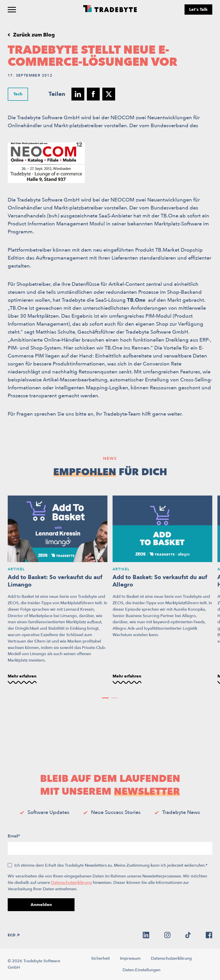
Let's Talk (198, 10)
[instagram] (167, 935)
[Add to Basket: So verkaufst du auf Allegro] (162, 590)
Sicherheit (100, 958)
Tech (18, 94)
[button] (105, 698)
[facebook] (209, 935)
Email (14, 836)
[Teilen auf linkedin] (78, 94)
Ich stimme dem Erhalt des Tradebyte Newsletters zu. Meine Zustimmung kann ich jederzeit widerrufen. (111, 865)
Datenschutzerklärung (71, 883)
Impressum (130, 958)
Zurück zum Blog (34, 35)
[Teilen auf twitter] (109, 94)
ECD (13, 935)
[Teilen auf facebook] (93, 94)
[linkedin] (146, 935)
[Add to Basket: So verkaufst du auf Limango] (58, 590)
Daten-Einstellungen (141, 970)
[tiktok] (188, 935)
